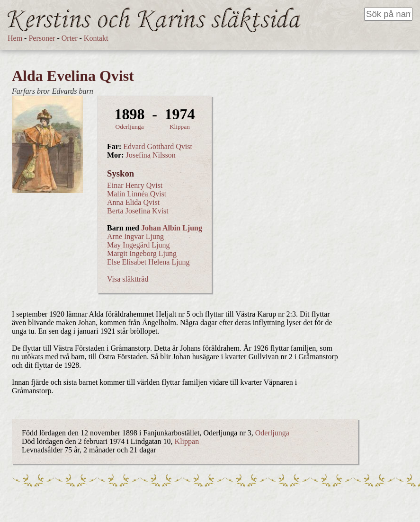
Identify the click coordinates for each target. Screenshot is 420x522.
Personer (42, 38)
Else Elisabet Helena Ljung (148, 262)
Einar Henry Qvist (135, 185)
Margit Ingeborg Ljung (142, 253)
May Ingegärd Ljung (138, 245)
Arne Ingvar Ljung (135, 236)
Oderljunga (130, 127)
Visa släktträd (128, 279)
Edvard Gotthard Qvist (158, 146)
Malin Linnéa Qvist (137, 194)
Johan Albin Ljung (172, 228)
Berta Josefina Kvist (138, 211)
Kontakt (96, 38)
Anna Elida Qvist (133, 202)
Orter (70, 38)
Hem (15, 38)
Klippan (180, 127)
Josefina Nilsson (151, 155)
